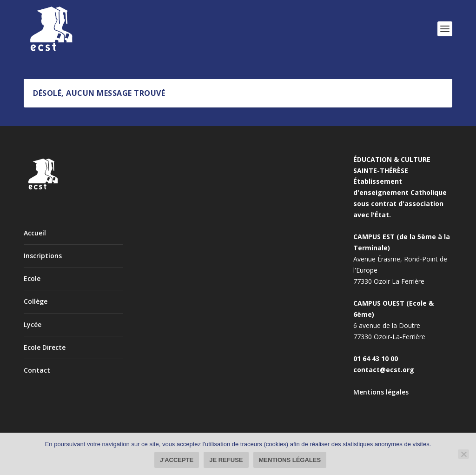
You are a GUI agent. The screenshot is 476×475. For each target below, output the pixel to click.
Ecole (32, 278)
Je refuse (226, 460)
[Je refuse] (463, 454)
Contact (37, 370)
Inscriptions (43, 256)
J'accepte (177, 460)
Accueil (35, 233)
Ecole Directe (45, 347)
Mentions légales (381, 392)
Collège (36, 301)
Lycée (33, 324)
